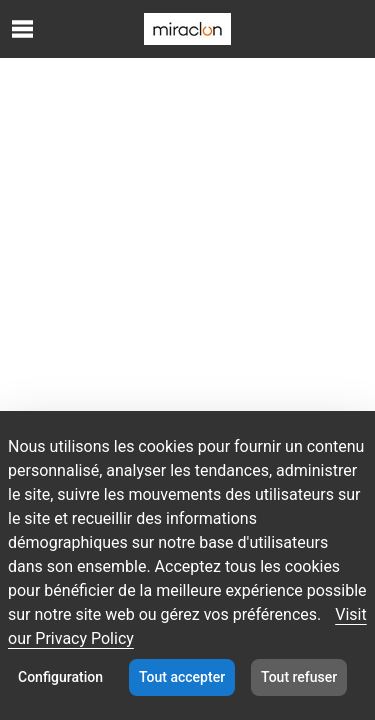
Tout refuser (299, 677)
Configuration (60, 677)
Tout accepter (182, 677)
